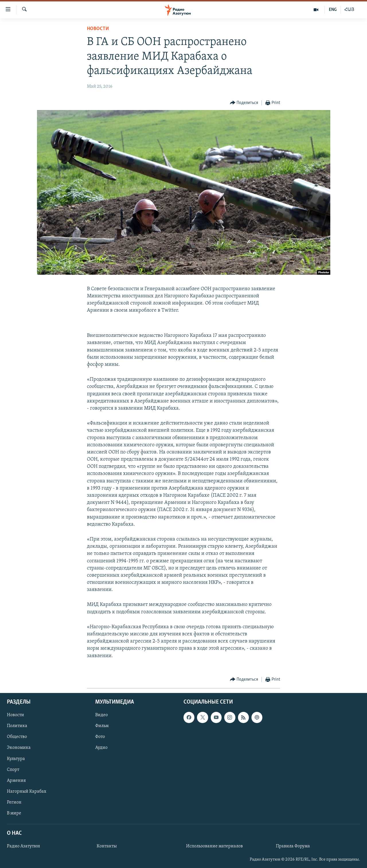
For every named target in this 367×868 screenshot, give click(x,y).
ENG (333, 10)
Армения (16, 780)
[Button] (244, 103)
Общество (17, 737)
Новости (98, 29)
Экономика (19, 748)
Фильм (102, 726)
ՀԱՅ (349, 10)
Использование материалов (214, 846)
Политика (17, 726)
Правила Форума (293, 846)
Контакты (107, 846)
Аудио (101, 748)
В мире (14, 813)
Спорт (13, 769)
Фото (100, 737)
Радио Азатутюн (24, 846)
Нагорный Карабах (27, 792)
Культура (16, 759)
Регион (14, 802)
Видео (101, 715)
